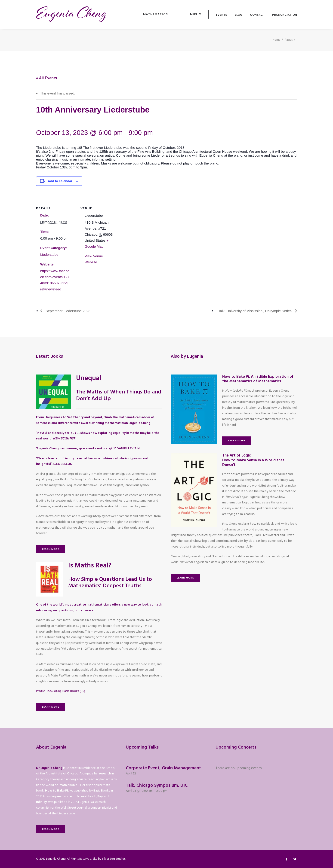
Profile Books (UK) (49, 691)
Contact (257, 15)
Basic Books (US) (74, 691)
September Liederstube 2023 (68, 311)
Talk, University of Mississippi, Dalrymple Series (255, 311)
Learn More (51, 549)
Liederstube (49, 254)
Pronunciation (285, 15)
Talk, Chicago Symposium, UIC (157, 786)
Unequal (89, 378)
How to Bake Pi (57, 791)
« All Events (46, 78)
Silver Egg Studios (114, 859)
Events (222, 15)
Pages (289, 40)
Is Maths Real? (90, 566)
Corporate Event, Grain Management (163, 768)
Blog (239, 15)
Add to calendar (60, 181)
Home (277, 40)
